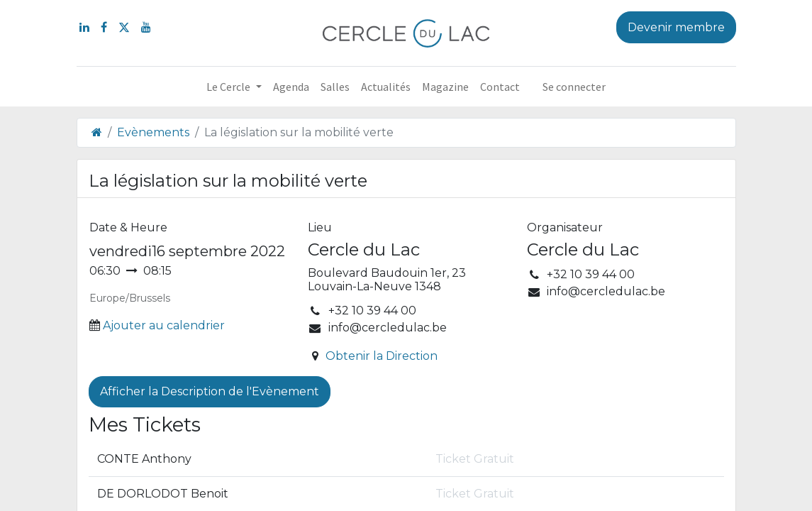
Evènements (153, 132)
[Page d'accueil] (97, 132)
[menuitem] (291, 87)
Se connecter (574, 87)
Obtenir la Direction (382, 356)
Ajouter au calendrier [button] (164, 325)
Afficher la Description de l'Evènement (210, 391)
